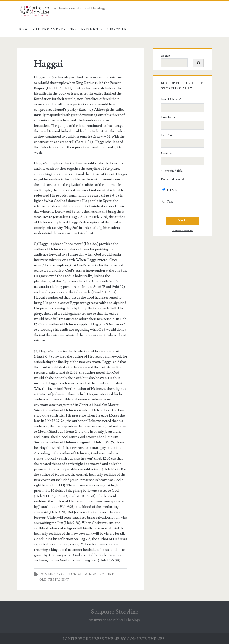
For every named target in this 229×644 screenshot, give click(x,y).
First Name (169, 117)
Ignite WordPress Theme (91, 639)
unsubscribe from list (182, 231)
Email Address (171, 99)
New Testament (85, 30)
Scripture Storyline (115, 612)
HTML (172, 190)
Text (170, 202)
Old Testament (48, 30)
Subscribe (117, 30)
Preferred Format (173, 179)
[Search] (198, 63)
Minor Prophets (100, 574)
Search (166, 56)
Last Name (168, 135)
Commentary (52, 574)
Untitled (166, 153)
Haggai (49, 64)
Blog (24, 30)
